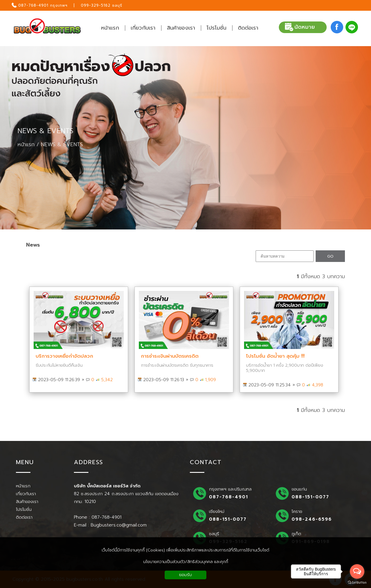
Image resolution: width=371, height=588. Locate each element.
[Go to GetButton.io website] (357, 582)
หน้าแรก (26, 145)
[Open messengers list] (357, 571)
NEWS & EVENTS (45, 131)
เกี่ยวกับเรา (26, 494)
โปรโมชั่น (24, 509)
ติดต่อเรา (24, 517)
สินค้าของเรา (27, 502)
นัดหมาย (300, 27)
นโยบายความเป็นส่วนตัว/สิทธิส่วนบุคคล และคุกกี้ (186, 562)
